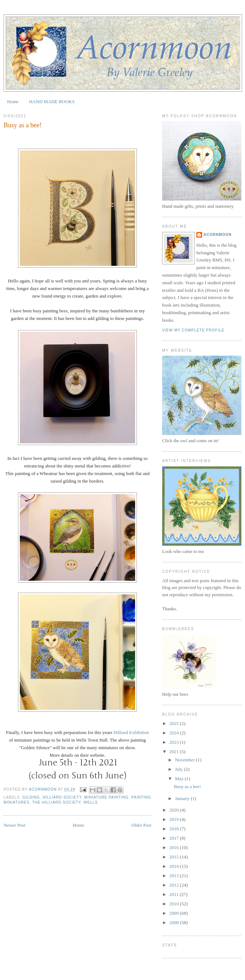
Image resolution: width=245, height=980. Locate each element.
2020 (175, 810)
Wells (91, 802)
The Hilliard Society (56, 802)
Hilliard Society (62, 797)
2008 (175, 922)
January (183, 798)
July (180, 769)
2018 (175, 829)
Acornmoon (218, 235)
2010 (175, 904)
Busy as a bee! (187, 786)
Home (13, 102)
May (180, 779)
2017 (175, 838)
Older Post (141, 825)
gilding (31, 797)
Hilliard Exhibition (131, 732)
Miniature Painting (106, 797)
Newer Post (14, 825)
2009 (175, 913)
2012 (175, 885)
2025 (175, 723)
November (186, 760)
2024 (175, 733)
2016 (175, 847)
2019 (175, 819)
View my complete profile (193, 330)
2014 (175, 866)
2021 (175, 752)
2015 (175, 857)
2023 (175, 742)
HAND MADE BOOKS (52, 102)
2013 (175, 876)
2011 (175, 894)
